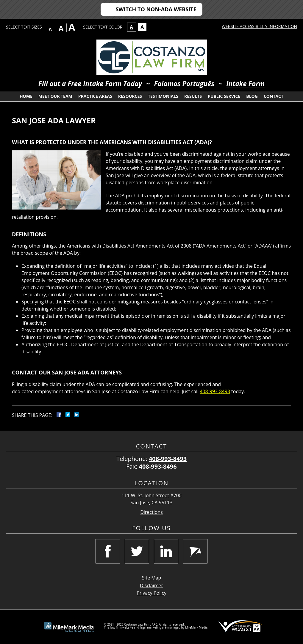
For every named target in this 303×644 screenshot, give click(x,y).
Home (26, 96)
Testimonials (163, 96)
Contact (274, 96)
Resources (130, 96)
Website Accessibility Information (259, 26)
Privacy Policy (151, 593)
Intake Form (245, 84)
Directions (151, 512)
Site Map (152, 578)
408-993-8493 (215, 391)
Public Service (224, 96)
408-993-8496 (158, 466)
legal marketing (151, 627)
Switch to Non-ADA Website (156, 9)
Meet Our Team (55, 96)
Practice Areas (95, 96)
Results (193, 96)
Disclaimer (151, 585)
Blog (252, 96)
